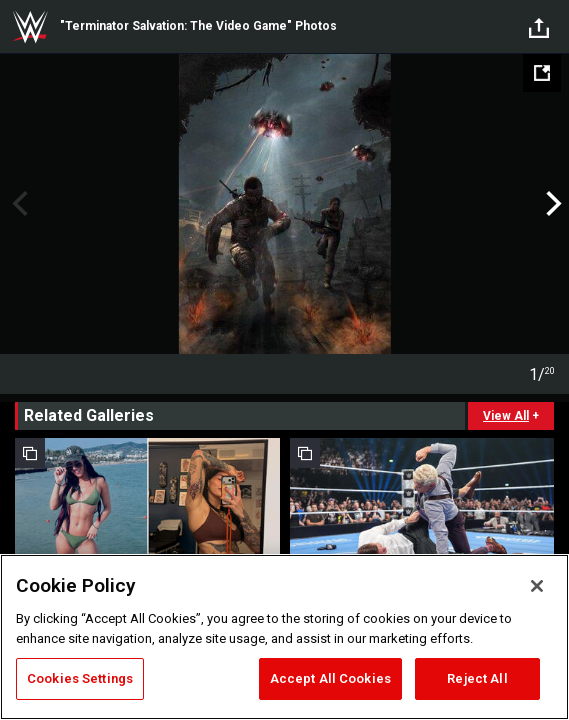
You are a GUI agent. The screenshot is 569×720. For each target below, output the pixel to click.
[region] (284, 637)
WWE (30, 27)
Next (551, 204)
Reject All (477, 678)
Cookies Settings (80, 678)
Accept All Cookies (330, 678)
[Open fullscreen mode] (542, 73)
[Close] (537, 586)
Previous (17, 204)
